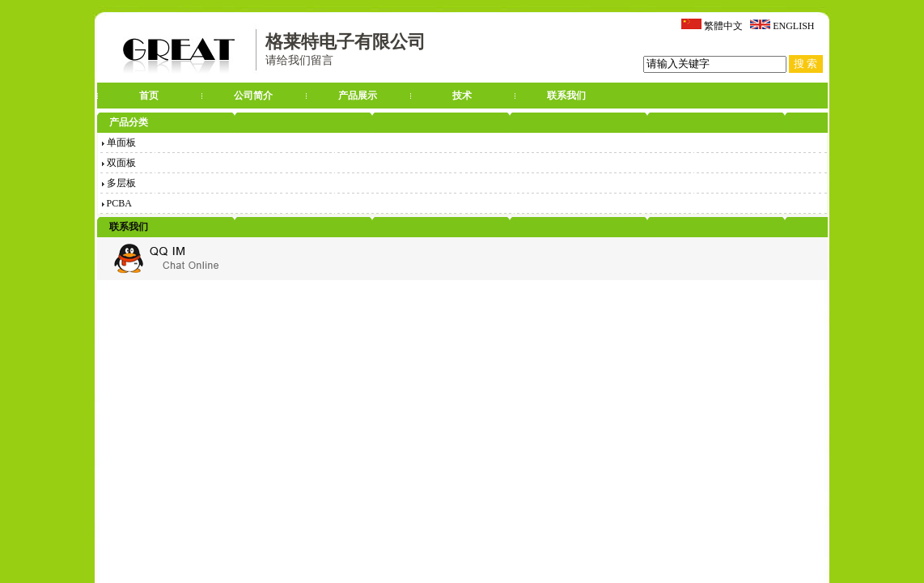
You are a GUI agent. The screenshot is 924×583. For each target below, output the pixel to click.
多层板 (119, 183)
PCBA (117, 203)
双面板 (119, 163)
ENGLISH (793, 26)
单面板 (119, 143)
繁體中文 (723, 26)
